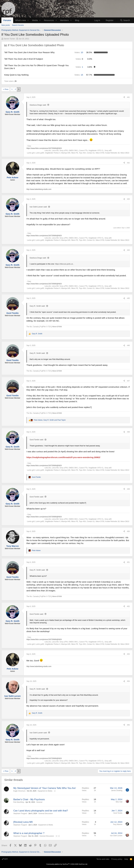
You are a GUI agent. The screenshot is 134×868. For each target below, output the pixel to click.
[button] (28, 20)
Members (64, 20)
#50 (128, 531)
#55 (128, 725)
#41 (128, 97)
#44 (128, 250)
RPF (5, 859)
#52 (128, 606)
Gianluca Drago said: (38, 105)
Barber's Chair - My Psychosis (29, 799)
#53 (128, 654)
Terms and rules (103, 859)
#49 (128, 489)
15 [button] (79, 75)
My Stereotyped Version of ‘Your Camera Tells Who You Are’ (45, 788)
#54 (128, 681)
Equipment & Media (45, 791)
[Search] (125, 20)
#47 (128, 381)
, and (50, 420)
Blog (77, 20)
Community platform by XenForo (67, 864)
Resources (49, 20)
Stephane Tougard (20, 813)
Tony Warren (118, 824)
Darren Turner (9, 39)
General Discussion (46, 813)
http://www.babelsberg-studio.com (39, 189)
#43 (128, 199)
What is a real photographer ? (29, 833)
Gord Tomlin (118, 813)
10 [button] (79, 52)
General (39, 802)
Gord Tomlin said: (37, 440)
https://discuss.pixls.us (64, 264)
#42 (128, 163)
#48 (128, 432)
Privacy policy (117, 859)
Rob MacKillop (19, 802)
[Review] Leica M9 (23, 822)
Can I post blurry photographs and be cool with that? (41, 811)
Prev (7, 89)
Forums (7, 20)
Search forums (18, 25)
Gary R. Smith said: (37, 306)
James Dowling (117, 791)
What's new (21, 20)
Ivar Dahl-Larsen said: (38, 207)
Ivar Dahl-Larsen (116, 836)
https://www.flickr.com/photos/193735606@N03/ (44, 148)
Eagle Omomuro (19, 791)
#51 (128, 562)
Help (126, 859)
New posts (6, 25)
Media (35, 20)
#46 (128, 345)
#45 (128, 298)
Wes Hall (119, 802)
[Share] (124, 97)
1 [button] (79, 67)
